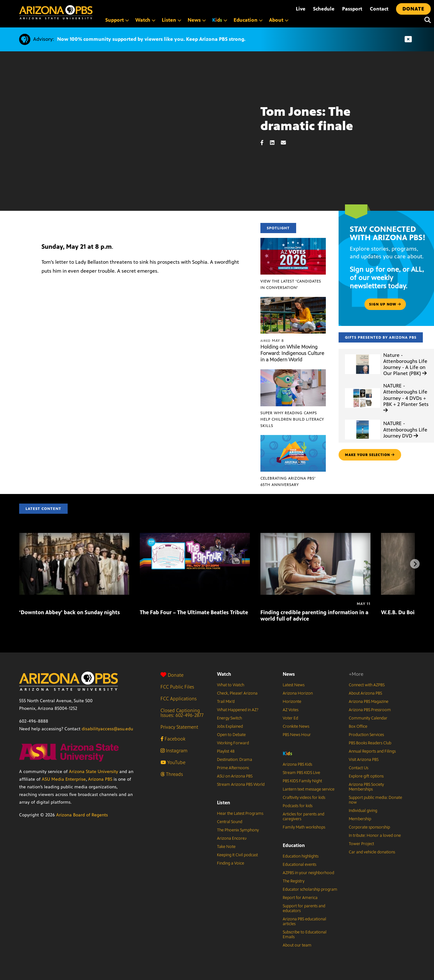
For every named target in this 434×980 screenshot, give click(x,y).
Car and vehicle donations (372, 852)
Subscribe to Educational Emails (305, 935)
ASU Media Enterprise (64, 779)
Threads (172, 774)
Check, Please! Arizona (237, 693)
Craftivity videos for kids (304, 798)
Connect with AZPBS (367, 685)
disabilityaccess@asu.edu (107, 729)
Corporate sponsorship (369, 827)
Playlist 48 (226, 751)
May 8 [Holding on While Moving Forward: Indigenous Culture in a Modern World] (272, 341)
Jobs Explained (230, 726)
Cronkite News (296, 726)
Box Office (358, 726)
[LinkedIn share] (275, 143)
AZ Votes (291, 710)
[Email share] (287, 143)
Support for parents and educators (304, 908)
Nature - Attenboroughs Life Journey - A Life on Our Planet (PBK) (405, 364)
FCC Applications (179, 699)
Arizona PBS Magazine (369, 702)
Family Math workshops (304, 827)
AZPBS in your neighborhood (308, 873)
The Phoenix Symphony (238, 830)
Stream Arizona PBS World (241, 785)
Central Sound (230, 822)
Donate (172, 675)
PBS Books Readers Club (370, 743)
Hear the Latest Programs (240, 814)
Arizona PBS (100, 779)
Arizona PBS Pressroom (370, 710)
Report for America (300, 898)
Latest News (294, 685)
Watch (224, 674)
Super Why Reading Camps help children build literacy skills (292, 419)
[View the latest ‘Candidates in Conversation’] (293, 241)
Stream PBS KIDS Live (301, 773)
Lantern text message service (309, 789)
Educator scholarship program (310, 889)
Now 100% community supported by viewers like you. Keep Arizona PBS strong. (151, 39)
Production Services (366, 735)
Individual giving (363, 811)
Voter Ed (290, 718)
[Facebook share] (265, 143)
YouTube (173, 762)
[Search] (426, 20)
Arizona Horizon (298, 693)
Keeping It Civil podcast (237, 855)
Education (294, 845)
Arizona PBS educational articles (304, 921)
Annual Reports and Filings (372, 751)
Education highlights (301, 856)
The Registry (294, 881)
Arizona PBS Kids (297, 764)
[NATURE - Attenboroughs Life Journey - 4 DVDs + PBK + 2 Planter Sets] (363, 388)
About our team (297, 945)
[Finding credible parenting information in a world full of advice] (315, 536)
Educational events (299, 865)
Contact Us (359, 768)
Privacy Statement (179, 727)
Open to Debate (231, 735)
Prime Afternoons (233, 768)
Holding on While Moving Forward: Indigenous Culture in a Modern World (292, 353)
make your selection (370, 455)
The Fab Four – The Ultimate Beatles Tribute (194, 612)
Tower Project (361, 844)
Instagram (174, 751)
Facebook (173, 739)
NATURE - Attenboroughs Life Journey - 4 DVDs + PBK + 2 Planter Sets (406, 398)
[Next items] (415, 564)
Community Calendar (368, 718)
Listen (224, 803)
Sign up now (385, 304)
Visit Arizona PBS (364, 760)
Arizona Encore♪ (232, 838)
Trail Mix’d (226, 702)
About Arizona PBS (365, 693)
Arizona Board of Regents (82, 815)
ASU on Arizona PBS (235, 776)
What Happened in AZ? (238, 710)
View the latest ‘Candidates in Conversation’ (291, 284)
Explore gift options (366, 776)
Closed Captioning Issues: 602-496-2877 (182, 713)
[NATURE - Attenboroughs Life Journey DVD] (363, 420)
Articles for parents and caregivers (303, 817)
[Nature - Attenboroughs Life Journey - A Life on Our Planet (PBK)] (363, 354)
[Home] (56, 12)
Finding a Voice (231, 863)
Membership (360, 819)
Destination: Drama (235, 760)
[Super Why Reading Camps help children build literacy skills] (293, 373)
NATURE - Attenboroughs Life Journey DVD (405, 429)
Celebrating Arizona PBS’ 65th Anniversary (288, 482)
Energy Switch (229, 718)
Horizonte (292, 702)
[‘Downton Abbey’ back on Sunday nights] (74, 536)
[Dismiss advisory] (408, 39)
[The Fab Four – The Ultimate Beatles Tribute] (195, 536)
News (289, 674)
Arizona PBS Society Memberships (366, 787)
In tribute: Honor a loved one (375, 836)
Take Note (226, 847)
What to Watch (231, 685)
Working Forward (233, 743)
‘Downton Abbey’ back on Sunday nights (70, 612)
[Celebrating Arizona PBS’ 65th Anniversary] (293, 438)
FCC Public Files (177, 687)
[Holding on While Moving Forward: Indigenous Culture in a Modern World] (293, 300)
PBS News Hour (297, 735)
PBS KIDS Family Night (302, 781)
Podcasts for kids (298, 806)
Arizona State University (94, 772)
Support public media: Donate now (375, 800)
